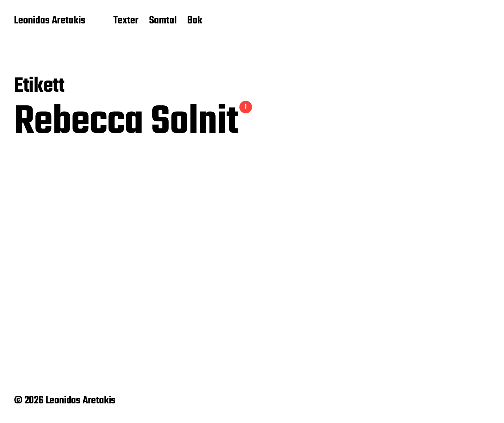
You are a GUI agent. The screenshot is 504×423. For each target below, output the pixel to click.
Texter (126, 21)
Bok (195, 21)
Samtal (163, 21)
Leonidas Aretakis (50, 21)
